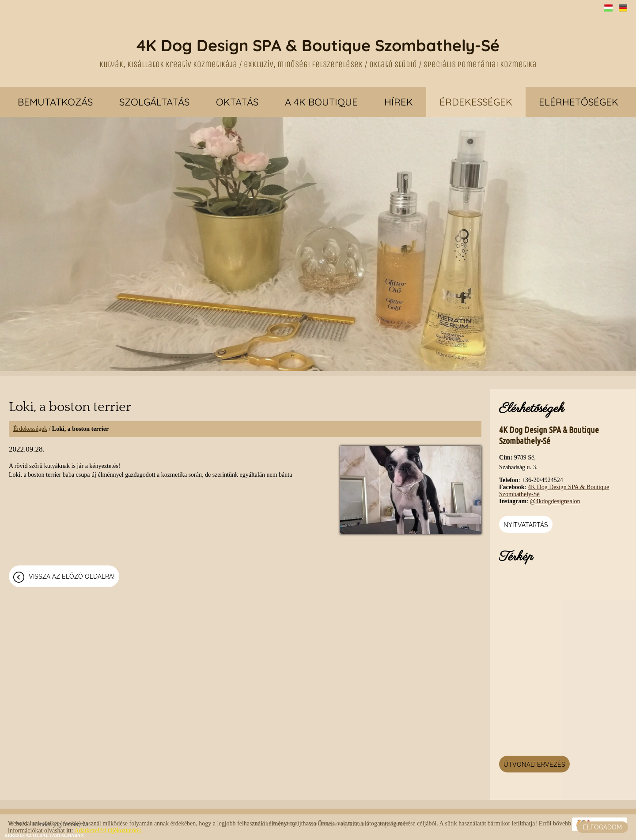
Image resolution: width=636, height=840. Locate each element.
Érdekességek (476, 102)
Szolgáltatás (154, 102)
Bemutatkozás (55, 102)
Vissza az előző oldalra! (72, 576)
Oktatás (237, 102)
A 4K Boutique (321, 102)
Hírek (399, 102)
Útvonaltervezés (534, 765)
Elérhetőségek (579, 102)
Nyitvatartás (526, 525)
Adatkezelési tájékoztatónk (108, 831)
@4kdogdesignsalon (555, 501)
